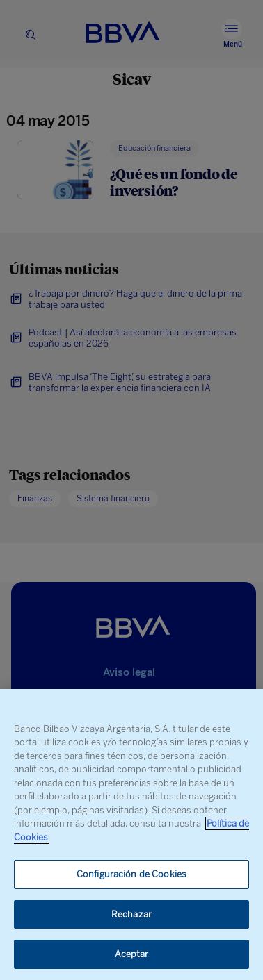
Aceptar (132, 954)
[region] (131, 834)
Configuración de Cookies (131, 874)
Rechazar (131, 914)
